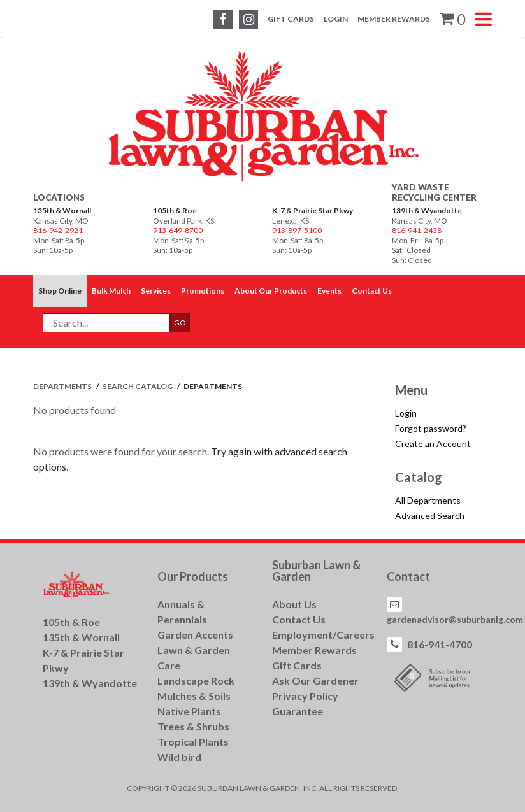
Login (336, 19)
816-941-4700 (440, 644)
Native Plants (189, 711)
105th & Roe (175, 210)
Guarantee (298, 711)
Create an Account (433, 444)
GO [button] (180, 323)
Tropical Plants (193, 742)
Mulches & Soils (194, 696)
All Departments (428, 500)
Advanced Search (430, 516)
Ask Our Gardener (315, 680)
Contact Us (299, 619)
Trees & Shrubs (193, 726)
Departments (63, 386)
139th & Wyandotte (427, 210)
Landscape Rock (196, 680)
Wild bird (179, 757)
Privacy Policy (305, 696)
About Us (294, 604)
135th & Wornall (62, 210)
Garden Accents (195, 635)
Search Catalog (138, 386)
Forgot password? (431, 428)
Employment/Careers (323, 635)
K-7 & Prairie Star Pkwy (313, 210)
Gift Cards (291, 19)
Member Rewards (394, 19)
